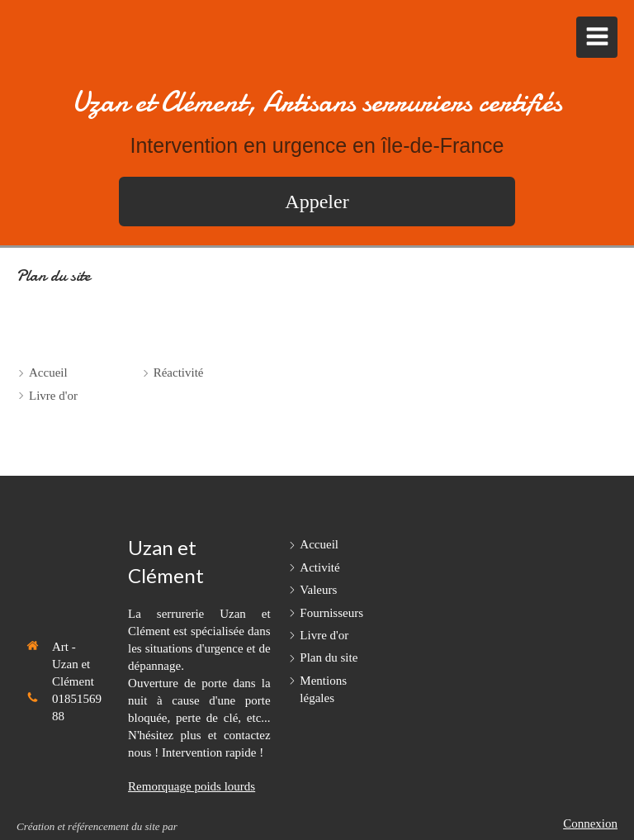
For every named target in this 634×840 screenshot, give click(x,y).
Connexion (590, 823)
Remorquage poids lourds (192, 786)
